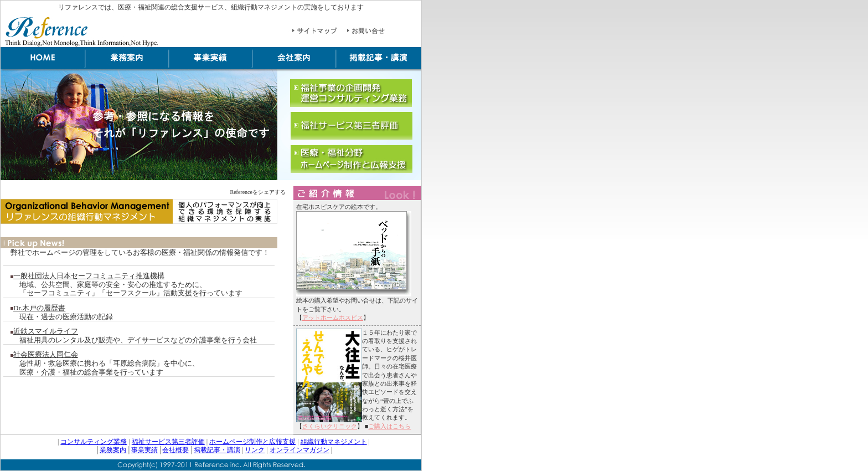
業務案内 (113, 450)
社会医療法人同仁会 (46, 354)
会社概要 (175, 450)
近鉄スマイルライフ (46, 331)
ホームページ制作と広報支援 (252, 442)
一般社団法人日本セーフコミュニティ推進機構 (89, 276)
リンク (255, 450)
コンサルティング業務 (94, 442)
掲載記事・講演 (217, 450)
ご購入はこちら (389, 426)
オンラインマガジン (299, 450)
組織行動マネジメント (334, 442)
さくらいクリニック (330, 426)
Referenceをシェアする (258, 192)
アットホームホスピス (333, 318)
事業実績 (144, 450)
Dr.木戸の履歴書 (39, 308)
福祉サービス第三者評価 (168, 442)
